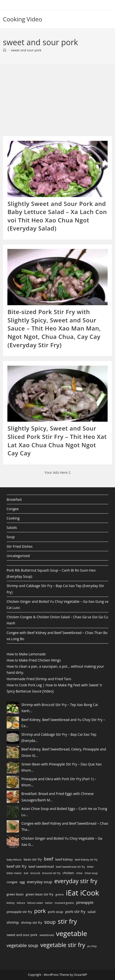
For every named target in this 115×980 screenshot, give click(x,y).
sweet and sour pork (26, 50)
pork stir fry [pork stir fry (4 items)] (75, 911)
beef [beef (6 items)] (49, 859)
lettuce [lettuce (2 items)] (21, 903)
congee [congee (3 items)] (12, 882)
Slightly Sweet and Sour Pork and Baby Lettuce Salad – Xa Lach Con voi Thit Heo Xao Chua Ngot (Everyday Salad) (57, 216)
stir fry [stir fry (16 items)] (67, 921)
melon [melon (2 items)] (49, 903)
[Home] (5, 50)
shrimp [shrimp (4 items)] (13, 922)
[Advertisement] (40, 102)
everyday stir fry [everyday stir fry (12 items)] (76, 881)
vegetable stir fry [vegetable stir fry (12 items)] (63, 945)
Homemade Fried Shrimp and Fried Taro (39, 679)
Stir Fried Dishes (20, 546)
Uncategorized (18, 556)
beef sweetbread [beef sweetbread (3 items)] (41, 866)
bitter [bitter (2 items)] (90, 867)
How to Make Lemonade (26, 654)
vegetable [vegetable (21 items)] (72, 933)
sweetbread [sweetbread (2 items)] (47, 935)
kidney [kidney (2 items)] (11, 903)
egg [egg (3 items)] (22, 882)
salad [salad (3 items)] (91, 912)
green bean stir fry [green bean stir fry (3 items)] (40, 894)
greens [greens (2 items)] (60, 894)
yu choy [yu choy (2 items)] (92, 946)
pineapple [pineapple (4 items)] (85, 902)
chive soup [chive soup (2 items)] (91, 873)
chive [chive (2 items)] (79, 873)
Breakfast (14, 499)
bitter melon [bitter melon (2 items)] (14, 873)
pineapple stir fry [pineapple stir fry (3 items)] (19, 912)
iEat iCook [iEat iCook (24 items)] (83, 893)
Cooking (13, 518)
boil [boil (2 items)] (26, 873)
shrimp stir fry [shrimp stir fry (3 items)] (32, 922)
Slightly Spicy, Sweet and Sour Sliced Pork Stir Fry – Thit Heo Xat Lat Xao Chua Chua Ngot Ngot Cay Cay (57, 441)
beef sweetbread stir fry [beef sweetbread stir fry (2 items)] (70, 867)
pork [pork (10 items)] (40, 911)
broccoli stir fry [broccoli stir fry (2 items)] (51, 873)
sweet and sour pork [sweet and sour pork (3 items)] (22, 935)
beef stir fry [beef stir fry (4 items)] (17, 866)
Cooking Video (23, 19)
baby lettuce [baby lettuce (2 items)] (14, 860)
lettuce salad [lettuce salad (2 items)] (35, 903)
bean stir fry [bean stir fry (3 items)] (33, 859)
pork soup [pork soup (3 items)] (56, 912)
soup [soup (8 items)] (50, 922)
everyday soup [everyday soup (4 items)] (40, 882)
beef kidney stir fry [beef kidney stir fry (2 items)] (86, 860)
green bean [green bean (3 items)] (15, 894)
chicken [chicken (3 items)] (68, 873)
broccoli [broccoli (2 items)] (35, 873)
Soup (11, 537)
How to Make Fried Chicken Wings (34, 660)
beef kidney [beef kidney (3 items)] (64, 859)
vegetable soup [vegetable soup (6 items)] (22, 945)
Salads (12, 527)
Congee (13, 509)
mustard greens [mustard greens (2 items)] (64, 903)
